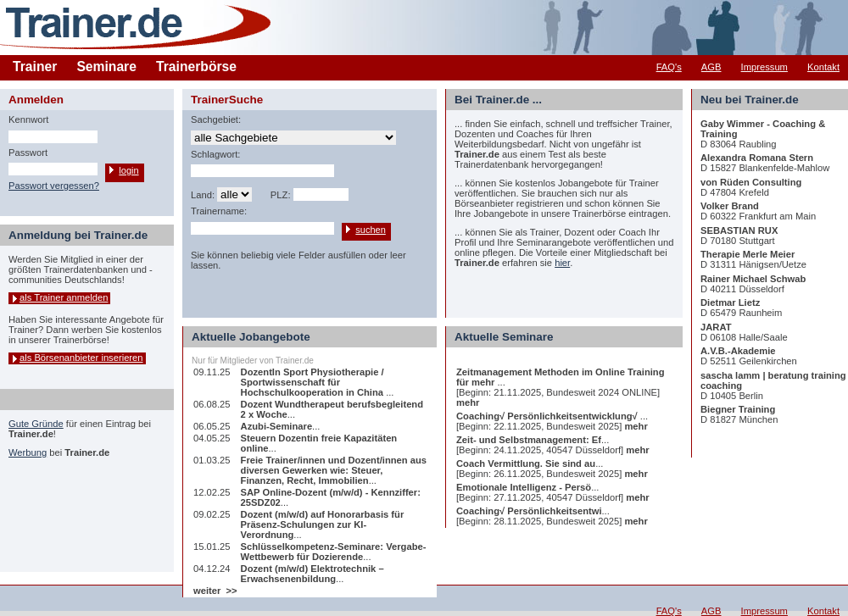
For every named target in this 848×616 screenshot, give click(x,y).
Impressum (764, 67)
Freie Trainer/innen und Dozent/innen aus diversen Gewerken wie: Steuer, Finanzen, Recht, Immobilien (334, 470)
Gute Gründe (36, 424)
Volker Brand (730, 206)
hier (562, 263)
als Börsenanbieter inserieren (81, 358)
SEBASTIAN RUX (739, 230)
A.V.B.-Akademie (738, 351)
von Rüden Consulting (751, 182)
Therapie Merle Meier (748, 254)
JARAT (716, 327)
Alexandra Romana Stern (757, 158)
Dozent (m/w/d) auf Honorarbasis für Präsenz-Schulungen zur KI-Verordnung (323, 524)
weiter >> (215, 591)
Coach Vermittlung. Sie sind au (526, 463)
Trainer (35, 67)
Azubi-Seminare (277, 426)
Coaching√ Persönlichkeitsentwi (529, 511)
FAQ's (669, 67)
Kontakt (823, 67)
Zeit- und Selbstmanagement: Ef (529, 440)
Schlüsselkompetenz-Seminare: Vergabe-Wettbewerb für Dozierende (334, 552)
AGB (711, 67)
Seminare (106, 67)
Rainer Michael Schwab (753, 279)
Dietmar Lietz (730, 302)
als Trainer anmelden (64, 297)
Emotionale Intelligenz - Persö (524, 487)
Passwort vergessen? (54, 186)
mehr (468, 402)
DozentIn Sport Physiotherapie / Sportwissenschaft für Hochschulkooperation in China (314, 382)
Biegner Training (738, 409)
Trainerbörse (196, 67)
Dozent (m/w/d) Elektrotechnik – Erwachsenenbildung (312, 574)
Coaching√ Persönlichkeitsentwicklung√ (548, 416)
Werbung (28, 452)
